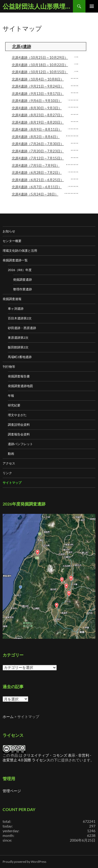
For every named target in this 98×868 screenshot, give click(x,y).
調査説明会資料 (19, 425)
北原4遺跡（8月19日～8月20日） (38, 122)
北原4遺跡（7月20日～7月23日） (38, 151)
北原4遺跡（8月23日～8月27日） (38, 115)
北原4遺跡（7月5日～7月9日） (36, 165)
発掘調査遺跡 (22, 280)
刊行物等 (9, 367)
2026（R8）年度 (20, 270)
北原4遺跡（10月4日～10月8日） (38, 79)
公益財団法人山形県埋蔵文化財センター (38, 6)
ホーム (8, 717)
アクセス (9, 463)
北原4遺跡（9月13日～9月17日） (38, 94)
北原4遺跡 (22, 46)
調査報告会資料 (19, 434)
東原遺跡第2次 (18, 338)
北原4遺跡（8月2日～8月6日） (36, 137)
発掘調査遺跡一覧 (15, 260)
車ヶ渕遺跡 (16, 309)
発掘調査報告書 (19, 376)
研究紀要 (14, 405)
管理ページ (12, 791)
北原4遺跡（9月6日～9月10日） (37, 101)
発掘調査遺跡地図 (20, 386)
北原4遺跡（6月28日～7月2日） (37, 173)
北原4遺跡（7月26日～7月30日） (38, 144)
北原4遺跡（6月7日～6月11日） (37, 187)
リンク (7, 473)
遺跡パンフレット (20, 444)
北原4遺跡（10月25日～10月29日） (40, 58)
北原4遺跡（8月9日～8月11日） (37, 129)
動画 (11, 454)
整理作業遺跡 (22, 289)
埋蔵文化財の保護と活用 (20, 251)
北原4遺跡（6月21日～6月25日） (38, 180)
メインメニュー (92, 6)
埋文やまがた (17, 415)
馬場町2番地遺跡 (20, 357)
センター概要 (12, 241)
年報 (11, 396)
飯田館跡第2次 (18, 347)
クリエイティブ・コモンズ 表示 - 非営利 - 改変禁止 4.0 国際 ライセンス (47, 758)
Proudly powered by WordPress (24, 862)
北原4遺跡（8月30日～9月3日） (37, 108)
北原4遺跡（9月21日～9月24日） (38, 86)
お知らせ (9, 231)
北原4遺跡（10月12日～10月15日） (40, 72)
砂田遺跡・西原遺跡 (22, 328)
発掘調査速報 (12, 299)
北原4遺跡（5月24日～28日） (35, 194)
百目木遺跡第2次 (20, 318)
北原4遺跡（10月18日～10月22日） (40, 65)
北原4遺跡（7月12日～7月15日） (38, 158)
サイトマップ (12, 483)
